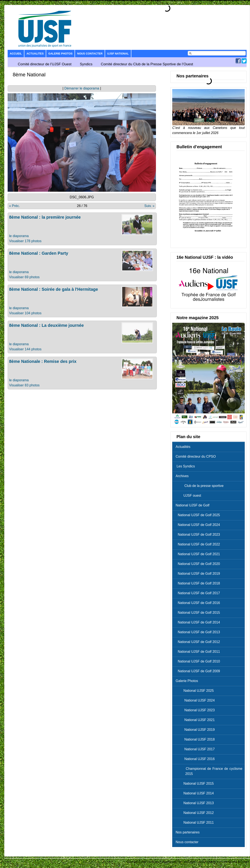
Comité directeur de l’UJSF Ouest (45, 64)
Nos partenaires (188, 832)
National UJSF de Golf (192, 505)
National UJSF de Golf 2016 (199, 603)
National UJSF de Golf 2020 (199, 564)
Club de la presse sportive (201, 486)
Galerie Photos (60, 54)
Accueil (16, 54)
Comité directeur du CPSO (196, 456)
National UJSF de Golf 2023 (199, 535)
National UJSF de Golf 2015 (199, 613)
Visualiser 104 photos (25, 313)
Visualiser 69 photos (24, 277)
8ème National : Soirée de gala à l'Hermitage (53, 289)
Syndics (86, 64)
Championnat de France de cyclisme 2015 (210, 771)
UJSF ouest (189, 496)
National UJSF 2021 (196, 720)
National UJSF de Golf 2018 (199, 583)
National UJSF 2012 (196, 813)
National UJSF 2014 (196, 793)
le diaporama (19, 236)
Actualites (35, 54)
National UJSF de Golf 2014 (199, 622)
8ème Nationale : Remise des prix (43, 361)
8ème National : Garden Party (39, 253)
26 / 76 (82, 206)
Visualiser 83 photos (24, 385)
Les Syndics (185, 466)
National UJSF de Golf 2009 (199, 671)
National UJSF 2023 (196, 710)
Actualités (183, 447)
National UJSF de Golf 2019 (199, 574)
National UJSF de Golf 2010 (199, 661)
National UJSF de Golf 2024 (199, 525)
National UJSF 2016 (196, 759)
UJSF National (118, 54)
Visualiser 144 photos (25, 349)
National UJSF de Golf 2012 (199, 642)
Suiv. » (149, 206)
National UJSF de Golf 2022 (199, 544)
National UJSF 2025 (196, 691)
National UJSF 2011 (196, 823)
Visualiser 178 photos (25, 241)
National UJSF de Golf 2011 (199, 652)
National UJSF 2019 (196, 730)
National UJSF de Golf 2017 (199, 593)
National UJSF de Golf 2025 (199, 515)
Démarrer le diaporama (82, 88)
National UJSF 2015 (196, 783)
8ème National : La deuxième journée (46, 325)
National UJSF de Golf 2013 (199, 632)
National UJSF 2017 (196, 749)
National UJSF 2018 (196, 739)
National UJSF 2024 (196, 700)
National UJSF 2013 (196, 803)
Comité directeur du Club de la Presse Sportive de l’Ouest (147, 64)
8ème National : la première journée (45, 217)
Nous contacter (90, 54)
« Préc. (15, 206)
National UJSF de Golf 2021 (199, 554)
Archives (182, 476)
